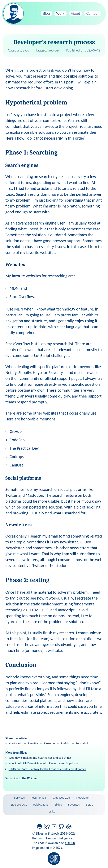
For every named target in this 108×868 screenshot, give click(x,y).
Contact (92, 13)
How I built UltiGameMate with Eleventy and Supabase (44, 763)
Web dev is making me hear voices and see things (40, 758)
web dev (54, 50)
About (75, 13)
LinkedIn (49, 743)
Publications (41, 805)
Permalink (82, 743)
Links (52, 811)
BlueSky (33, 743)
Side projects (19, 805)
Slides (58, 805)
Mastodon (15, 743)
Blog (46, 13)
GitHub (70, 843)
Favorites (74, 805)
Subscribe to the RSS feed (22, 778)
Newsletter (83, 798)
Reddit (65, 743)
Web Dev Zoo (61, 798)
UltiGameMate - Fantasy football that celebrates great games (47, 769)
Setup (90, 805)
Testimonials (39, 798)
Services (19, 798)
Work (60, 13)
